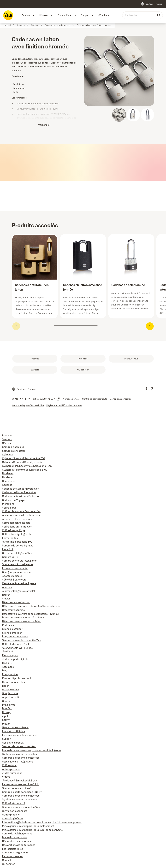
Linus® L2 (8, 549)
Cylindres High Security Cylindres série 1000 (27, 466)
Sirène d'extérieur (12, 629)
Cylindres (7, 454)
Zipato (6, 716)
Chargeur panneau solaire (17, 572)
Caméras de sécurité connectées (21, 758)
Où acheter (104, 15)
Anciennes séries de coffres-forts (21, 515)
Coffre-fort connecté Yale (16, 523)
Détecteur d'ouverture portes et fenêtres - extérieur (31, 606)
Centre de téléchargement (17, 833)
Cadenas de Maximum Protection (21, 496)
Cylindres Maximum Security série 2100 (25, 470)
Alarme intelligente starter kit (19, 591)
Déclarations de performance (19, 845)
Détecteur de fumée (13, 610)
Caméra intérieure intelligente (19, 583)
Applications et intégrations (18, 762)
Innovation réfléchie (14, 731)
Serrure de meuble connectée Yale (22, 640)
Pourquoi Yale (65, 15)
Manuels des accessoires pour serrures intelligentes (32, 750)
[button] (34, 15)
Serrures (7, 439)
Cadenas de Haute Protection (19, 492)
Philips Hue (9, 705)
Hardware (8, 473)
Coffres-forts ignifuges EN (17, 534)
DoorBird (7, 708)
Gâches (6, 443)
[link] (10, 25)
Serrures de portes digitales (18, 545)
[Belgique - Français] (151, 4)
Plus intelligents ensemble (17, 678)
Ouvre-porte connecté (15, 811)
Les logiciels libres (13, 849)
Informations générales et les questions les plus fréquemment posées (42, 822)
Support (85, 15)
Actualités (8, 667)
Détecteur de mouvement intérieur (22, 621)
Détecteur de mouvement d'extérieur (23, 617)
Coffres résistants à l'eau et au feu (21, 511)
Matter (6, 724)
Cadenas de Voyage (13, 500)
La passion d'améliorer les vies (20, 735)
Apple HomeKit (11, 697)
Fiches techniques (13, 856)
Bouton (6, 595)
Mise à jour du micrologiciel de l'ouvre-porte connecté (32, 830)
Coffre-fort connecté (14, 803)
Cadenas (7, 485)
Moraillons (8, 504)
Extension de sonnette (15, 568)
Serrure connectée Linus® (17, 788)
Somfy (6, 720)
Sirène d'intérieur (12, 633)
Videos (6, 777)
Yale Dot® (8, 651)
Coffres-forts (9, 765)
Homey (6, 712)
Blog (5, 670)
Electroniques (10, 655)
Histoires (44, 15)
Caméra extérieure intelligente (19, 561)
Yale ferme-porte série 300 (17, 542)
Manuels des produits (14, 837)
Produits (26, 15)
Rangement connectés (15, 636)
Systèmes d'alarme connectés (19, 754)
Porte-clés (8, 625)
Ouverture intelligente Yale (17, 553)
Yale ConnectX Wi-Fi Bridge (17, 648)
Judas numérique (12, 773)
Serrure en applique (13, 447)
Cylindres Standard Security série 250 (24, 458)
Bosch (6, 686)
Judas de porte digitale (15, 659)
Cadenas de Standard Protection (21, 489)
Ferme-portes (10, 538)
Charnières (8, 481)
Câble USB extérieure (14, 580)
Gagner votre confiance (15, 727)
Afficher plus (44, 125)
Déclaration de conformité (17, 841)
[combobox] (142, 15)
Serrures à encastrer (14, 451)
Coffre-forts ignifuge (13, 530)
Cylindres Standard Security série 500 (24, 462)
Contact (7, 860)
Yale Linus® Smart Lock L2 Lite (20, 780)
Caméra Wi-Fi (10, 557)
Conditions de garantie (15, 852)
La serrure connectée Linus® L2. (20, 784)
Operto (6, 701)
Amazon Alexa (10, 689)
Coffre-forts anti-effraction (17, 527)
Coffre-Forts (9, 508)
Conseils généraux (13, 818)
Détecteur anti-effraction (16, 602)
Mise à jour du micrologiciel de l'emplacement (28, 826)
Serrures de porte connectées (19, 746)
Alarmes (7, 587)
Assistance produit (13, 743)
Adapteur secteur (12, 576)
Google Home (10, 693)
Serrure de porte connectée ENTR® (22, 792)
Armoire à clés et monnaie (17, 519)
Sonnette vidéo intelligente (17, 564)
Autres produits (11, 769)
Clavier (6, 598)
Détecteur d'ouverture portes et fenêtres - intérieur (31, 614)
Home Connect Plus (13, 682)
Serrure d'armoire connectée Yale (21, 807)
